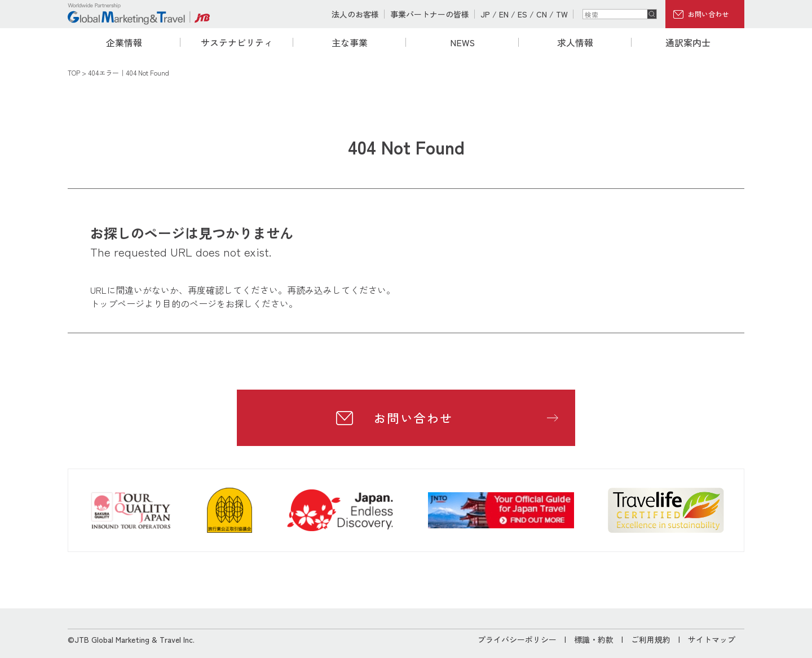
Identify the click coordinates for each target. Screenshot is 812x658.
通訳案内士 (688, 42)
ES (522, 14)
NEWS (462, 42)
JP (485, 14)
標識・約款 (594, 639)
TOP (74, 72)
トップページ (117, 303)
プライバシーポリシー (517, 639)
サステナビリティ (237, 42)
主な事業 (350, 42)
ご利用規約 (651, 639)
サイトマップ (712, 639)
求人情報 (575, 42)
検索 (652, 14)
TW (562, 14)
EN (504, 14)
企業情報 (124, 42)
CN (542, 14)
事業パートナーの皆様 (430, 14)
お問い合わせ (708, 14)
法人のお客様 (355, 14)
